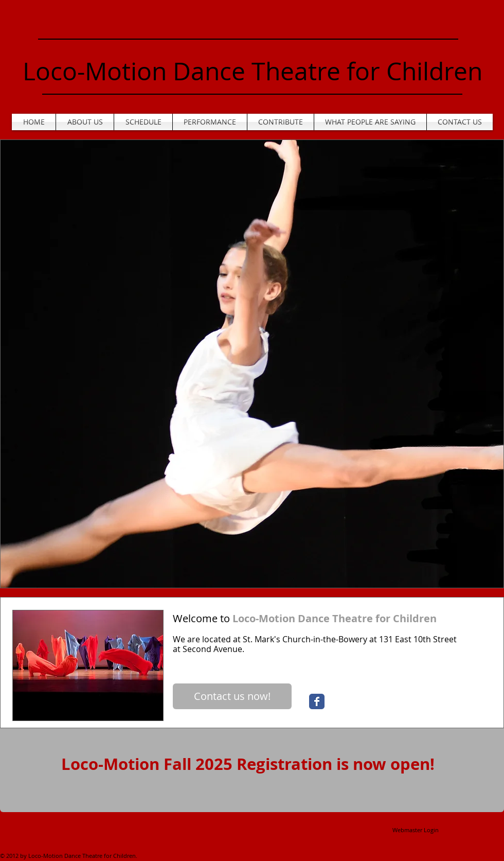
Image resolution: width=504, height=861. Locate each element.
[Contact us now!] (232, 696)
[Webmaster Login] (415, 830)
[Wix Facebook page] (317, 701)
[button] (252, 364)
